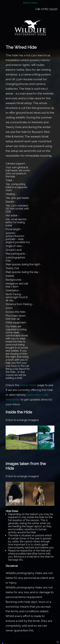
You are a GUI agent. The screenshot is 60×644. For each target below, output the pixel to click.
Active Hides (28, 385)
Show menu (30, 3)
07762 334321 (49, 9)
